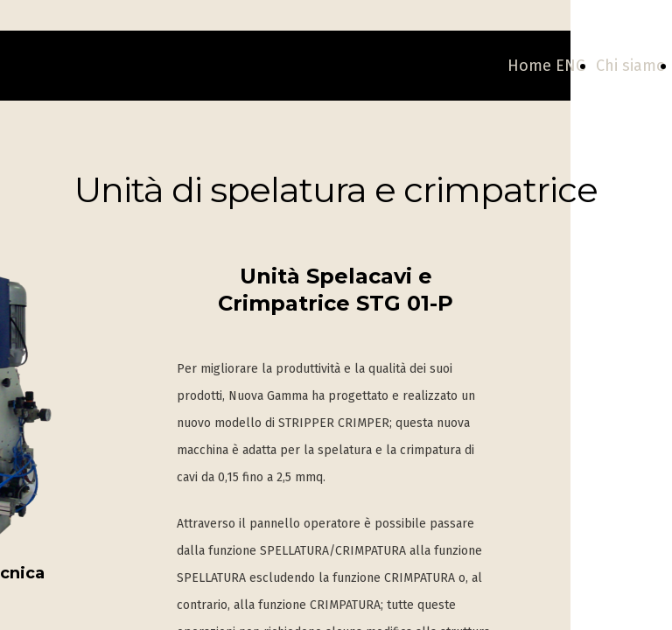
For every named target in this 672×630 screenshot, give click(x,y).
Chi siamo (631, 66)
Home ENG (546, 66)
